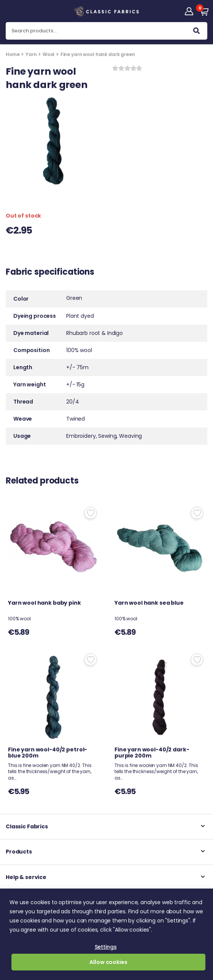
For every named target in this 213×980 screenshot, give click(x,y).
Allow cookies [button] (108, 962)
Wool (48, 54)
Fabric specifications (50, 273)
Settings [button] (106, 947)
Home (13, 54)
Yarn (31, 54)
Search (196, 32)
